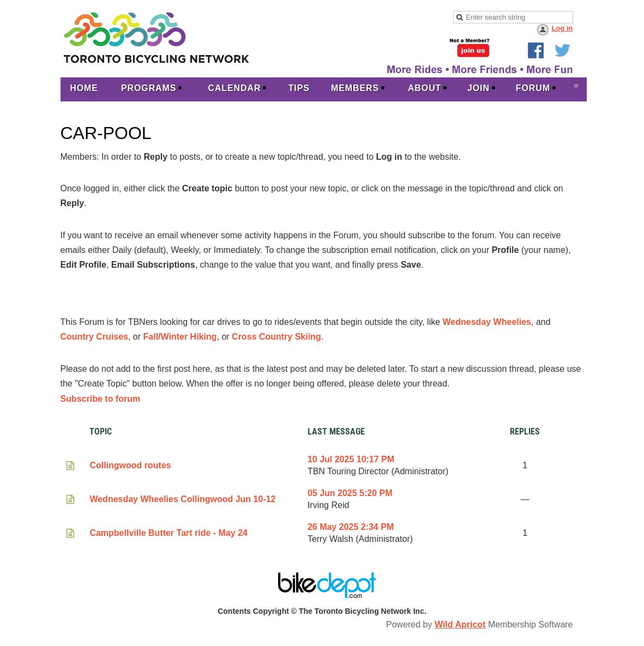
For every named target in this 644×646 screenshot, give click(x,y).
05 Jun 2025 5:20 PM (350, 493)
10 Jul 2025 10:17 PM (351, 459)
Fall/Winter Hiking (180, 337)
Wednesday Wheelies (487, 322)
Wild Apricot (460, 624)
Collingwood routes (130, 465)
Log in (562, 28)
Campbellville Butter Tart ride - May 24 (168, 533)
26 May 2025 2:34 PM (351, 527)
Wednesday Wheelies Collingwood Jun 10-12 (182, 499)
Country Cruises (94, 337)
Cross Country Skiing (276, 337)
